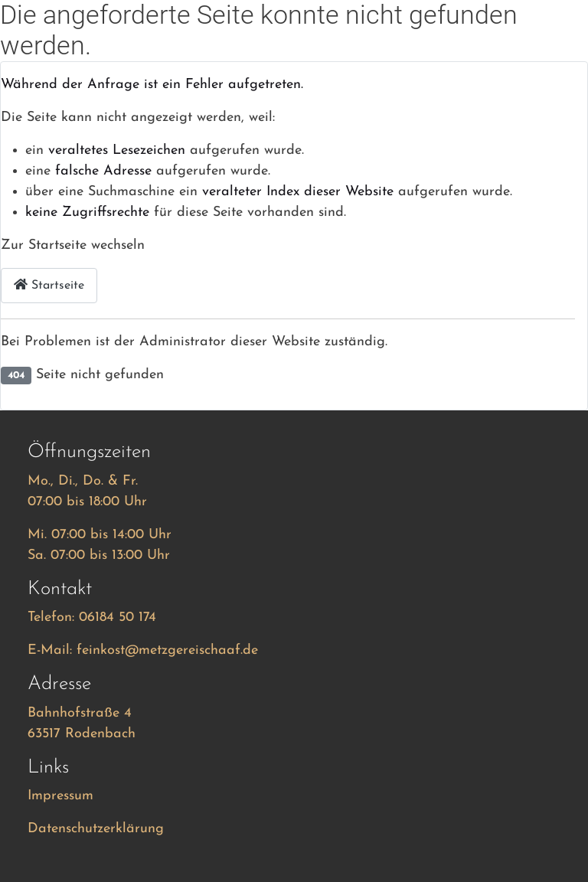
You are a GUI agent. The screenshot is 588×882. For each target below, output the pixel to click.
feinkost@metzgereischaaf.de (167, 650)
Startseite (49, 285)
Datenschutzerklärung (96, 829)
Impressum (60, 796)
